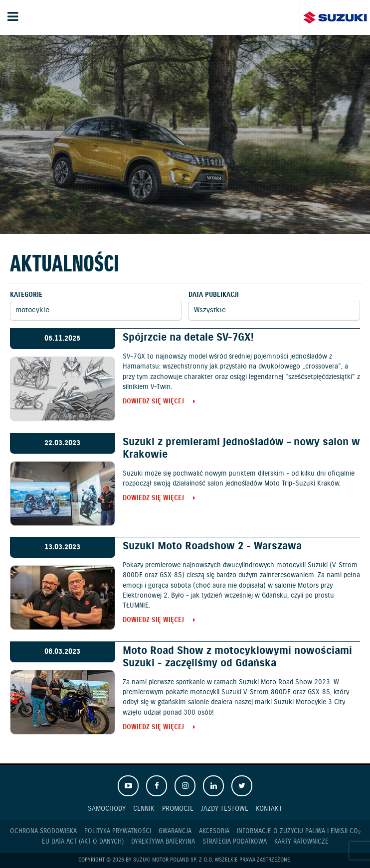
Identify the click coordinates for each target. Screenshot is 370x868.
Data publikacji (214, 295)
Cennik (144, 808)
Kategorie (26, 295)
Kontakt (269, 808)
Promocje (178, 808)
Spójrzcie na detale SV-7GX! (188, 338)
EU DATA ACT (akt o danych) (83, 842)
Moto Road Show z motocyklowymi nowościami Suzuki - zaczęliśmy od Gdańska (237, 657)
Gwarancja (175, 831)
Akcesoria (214, 831)
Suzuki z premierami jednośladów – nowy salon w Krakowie (241, 448)
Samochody (107, 808)
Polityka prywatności (118, 831)
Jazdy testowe (225, 808)
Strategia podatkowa (235, 842)
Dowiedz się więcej (153, 402)
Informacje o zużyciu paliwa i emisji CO (299, 832)
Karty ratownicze (301, 842)
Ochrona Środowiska (43, 831)
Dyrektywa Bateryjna (163, 842)
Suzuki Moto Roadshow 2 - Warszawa (212, 546)
